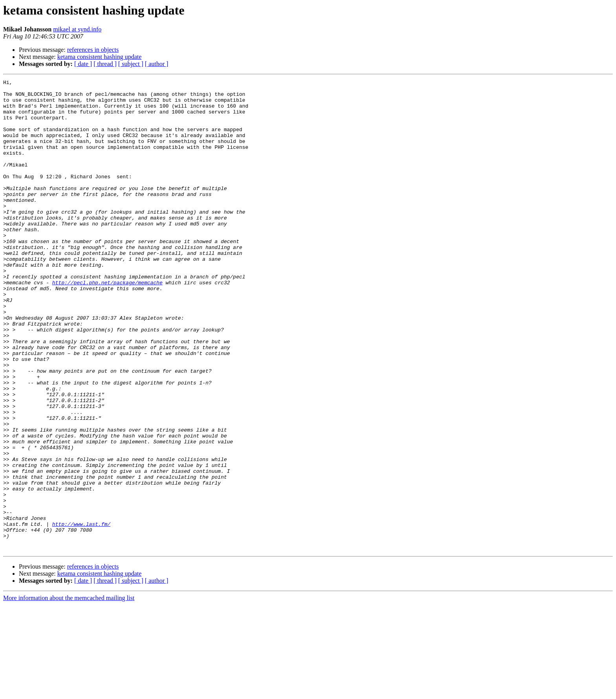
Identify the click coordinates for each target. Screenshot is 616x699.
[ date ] (83, 64)
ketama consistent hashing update (100, 57)
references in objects (93, 50)
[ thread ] (105, 64)
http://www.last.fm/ (81, 613)
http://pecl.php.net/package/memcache (107, 324)
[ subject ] (131, 64)
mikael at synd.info (77, 29)
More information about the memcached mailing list (69, 692)
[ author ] (157, 64)
